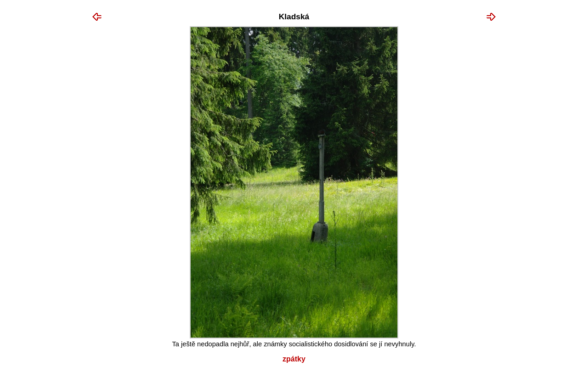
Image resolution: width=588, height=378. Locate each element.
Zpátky (294, 359)
